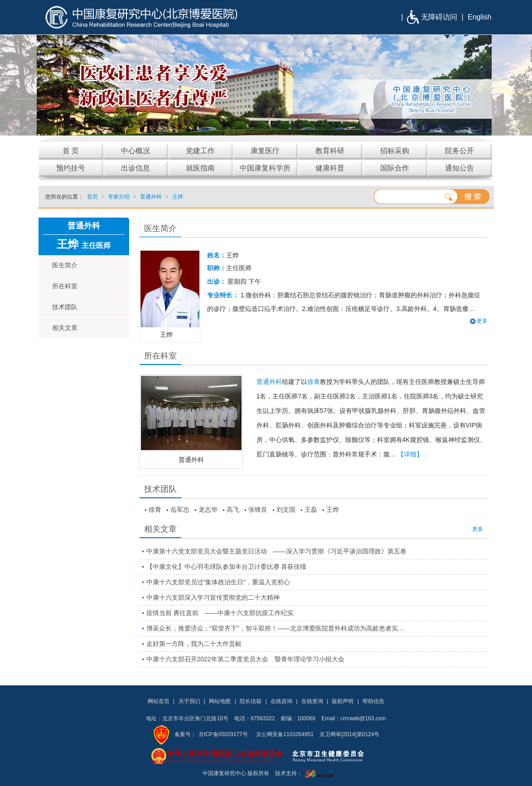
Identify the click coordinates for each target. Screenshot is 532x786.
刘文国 (286, 509)
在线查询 (312, 701)
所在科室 (65, 286)
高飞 (233, 509)
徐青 (314, 382)
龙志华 (208, 509)
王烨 (333, 509)
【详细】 (410, 454)
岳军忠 (180, 509)
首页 (92, 197)
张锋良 (258, 509)
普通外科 (191, 460)
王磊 (311, 509)
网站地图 (220, 701)
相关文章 (65, 328)
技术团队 (65, 307)
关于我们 (189, 701)
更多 (482, 321)
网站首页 (159, 701)
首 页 (71, 151)
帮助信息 (373, 701)
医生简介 (65, 265)
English (479, 17)
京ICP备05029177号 (223, 734)
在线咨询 (281, 701)
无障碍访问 (439, 17)
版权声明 (343, 701)
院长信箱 (251, 701)
